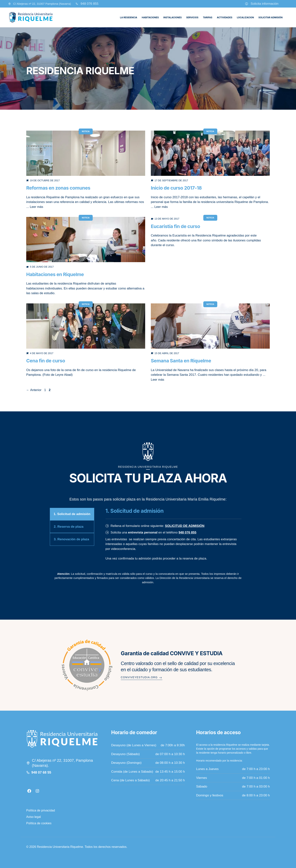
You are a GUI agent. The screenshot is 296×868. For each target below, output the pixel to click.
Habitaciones (150, 17)
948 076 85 (89, 4)
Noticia (86, 131)
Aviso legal (34, 817)
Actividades (225, 17)
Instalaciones (172, 17)
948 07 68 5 (40, 772)
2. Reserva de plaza (69, 527)
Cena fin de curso (46, 361)
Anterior (34, 390)
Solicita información (265, 4)
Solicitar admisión (271, 17)
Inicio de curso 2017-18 (176, 188)
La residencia (129, 17)
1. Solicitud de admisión (72, 514)
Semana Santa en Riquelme (181, 361)
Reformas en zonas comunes (58, 188)
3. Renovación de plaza (71, 539)
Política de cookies (39, 823)
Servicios (192, 17)
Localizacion (245, 17)
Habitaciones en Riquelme (55, 274)
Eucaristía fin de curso (175, 226)
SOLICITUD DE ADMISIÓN (185, 526)
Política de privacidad (41, 810)
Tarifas (208, 17)
